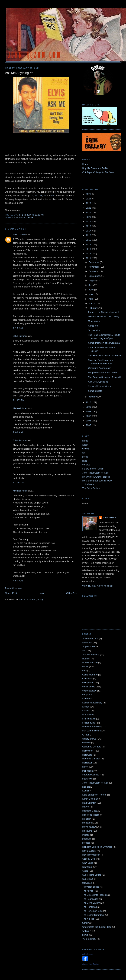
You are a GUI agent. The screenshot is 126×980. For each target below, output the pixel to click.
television (87, 883)
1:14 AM (18, 328)
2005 (89, 425)
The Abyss (88, 891)
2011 (89, 258)
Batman (86, 659)
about (85, 445)
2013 (89, 249)
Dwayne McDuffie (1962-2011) (104, 317)
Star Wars (87, 867)
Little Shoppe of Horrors (94, 795)
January (93, 397)
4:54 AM (18, 581)
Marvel (86, 807)
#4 (45, 195)
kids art (86, 787)
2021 (89, 212)
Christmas (88, 679)
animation (87, 643)
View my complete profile (98, 586)
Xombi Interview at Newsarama (104, 343)
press (85, 457)
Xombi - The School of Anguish (104, 312)
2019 (89, 222)
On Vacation (94, 330)
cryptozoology (89, 691)
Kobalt (86, 791)
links (85, 461)
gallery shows (89, 739)
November (94, 267)
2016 (89, 235)
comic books (89, 687)
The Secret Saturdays (93, 915)
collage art (88, 683)
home (85, 441)
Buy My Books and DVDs (95, 168)
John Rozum (19, 336)
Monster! (87, 819)
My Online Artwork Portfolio (96, 477)
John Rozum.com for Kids (96, 473)
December (94, 262)
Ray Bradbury (89, 851)
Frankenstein (89, 719)
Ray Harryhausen (91, 855)
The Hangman (90, 907)
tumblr (86, 923)
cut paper (87, 695)
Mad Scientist (89, 803)
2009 (89, 407)
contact (86, 465)
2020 (89, 217)
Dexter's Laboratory (92, 703)
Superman (88, 879)
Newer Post (11, 593)
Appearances (89, 646)
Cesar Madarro (90, 675)
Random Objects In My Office (97, 847)
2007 (89, 416)
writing (86, 449)
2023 (89, 203)
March (92, 303)
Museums (87, 831)
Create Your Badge (91, 964)
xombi (85, 935)
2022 (89, 208)
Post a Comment (14, 588)
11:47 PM (19, 400)
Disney (86, 707)
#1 (32, 195)
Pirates (86, 835)
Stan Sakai (88, 863)
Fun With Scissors (92, 731)
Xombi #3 (93, 326)
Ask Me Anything (24, 217)
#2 (36, 195)
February (93, 308)
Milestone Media (91, 815)
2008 (89, 411)
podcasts (87, 839)
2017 (89, 231)
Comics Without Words (100, 386)
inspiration (88, 771)
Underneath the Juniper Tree (97, 927)
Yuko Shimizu (89, 939)
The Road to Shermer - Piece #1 (104, 377)
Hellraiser (87, 763)
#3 (41, 195)
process (86, 843)
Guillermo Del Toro (92, 747)
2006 (89, 421)
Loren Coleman (90, 799)
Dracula (86, 711)
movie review (89, 827)
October (93, 271)
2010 (89, 402)
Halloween (88, 751)
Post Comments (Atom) (31, 599)
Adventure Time (90, 639)
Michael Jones (20, 408)
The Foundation (90, 899)
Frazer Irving (89, 723)
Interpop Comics (91, 775)
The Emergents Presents (95, 895)
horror (85, 767)
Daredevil (87, 699)
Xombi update (95, 391)
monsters (87, 823)
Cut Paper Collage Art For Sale (98, 172)
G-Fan (86, 735)
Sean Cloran (19, 234)
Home (42, 593)
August (92, 281)
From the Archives (92, 727)
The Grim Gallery (91, 488)
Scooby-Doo (89, 859)
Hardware (87, 755)
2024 (89, 199)
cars (85, 671)
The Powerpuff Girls (93, 911)
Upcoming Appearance (100, 368)
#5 (52, 195)
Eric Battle (88, 715)
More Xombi (94, 321)
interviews (88, 779)
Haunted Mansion (91, 759)
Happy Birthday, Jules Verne (102, 373)
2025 (89, 194)
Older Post (72, 593)
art (84, 453)
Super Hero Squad (92, 875)
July (91, 285)
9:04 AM (18, 432)
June (91, 290)
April (91, 299)
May (91, 294)
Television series (91, 887)
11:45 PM (19, 483)
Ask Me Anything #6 (98, 382)
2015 (89, 240)
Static (85, 871)
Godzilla (87, 743)
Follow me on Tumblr (93, 469)
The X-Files (88, 919)
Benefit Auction (90, 663)
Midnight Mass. (90, 811)
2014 (89, 244)
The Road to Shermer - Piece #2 (104, 356)
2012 (89, 254)
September (94, 276)
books (85, 667)
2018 (89, 226)
